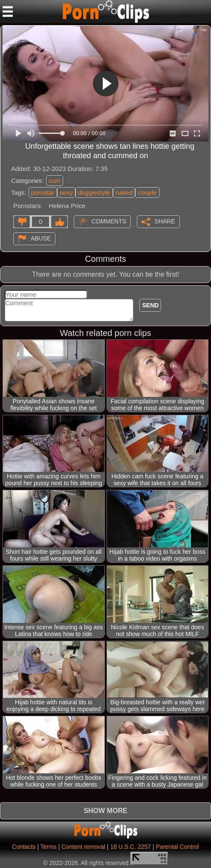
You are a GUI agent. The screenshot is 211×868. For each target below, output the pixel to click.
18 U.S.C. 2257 (130, 847)
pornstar (43, 192)
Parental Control (178, 847)
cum (55, 181)
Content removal (83, 847)
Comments (109, 221)
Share (165, 221)
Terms (49, 847)
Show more (105, 811)
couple (147, 192)
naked (124, 192)
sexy (66, 192)
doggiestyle (94, 192)
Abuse (41, 238)
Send (150, 305)
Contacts (24, 847)
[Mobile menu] (8, 12)
